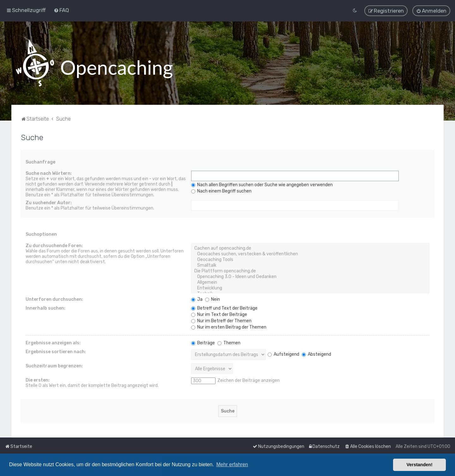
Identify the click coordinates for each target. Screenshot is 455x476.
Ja (197, 299)
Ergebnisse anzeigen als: (53, 342)
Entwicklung (310, 288)
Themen (229, 342)
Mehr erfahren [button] (232, 464)
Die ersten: (38, 380)
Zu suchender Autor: (49, 202)
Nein (212, 299)
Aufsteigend (283, 353)
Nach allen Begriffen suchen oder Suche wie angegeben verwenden (262, 184)
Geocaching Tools (310, 259)
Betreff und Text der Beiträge (224, 308)
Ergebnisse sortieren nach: (56, 351)
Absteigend (316, 353)
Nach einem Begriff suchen (221, 190)
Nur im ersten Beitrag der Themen (229, 327)
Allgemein (310, 282)
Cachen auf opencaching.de (310, 248)
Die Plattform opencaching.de (310, 271)
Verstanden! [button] (420, 465)
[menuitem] (61, 10)
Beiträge (203, 342)
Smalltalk (310, 265)
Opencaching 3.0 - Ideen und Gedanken (310, 276)
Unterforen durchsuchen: (54, 299)
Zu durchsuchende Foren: (54, 245)
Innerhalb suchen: (45, 308)
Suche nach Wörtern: (49, 173)
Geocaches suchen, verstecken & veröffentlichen (310, 253)
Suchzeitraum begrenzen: (54, 365)
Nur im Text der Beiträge (219, 314)
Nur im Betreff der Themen (221, 320)
